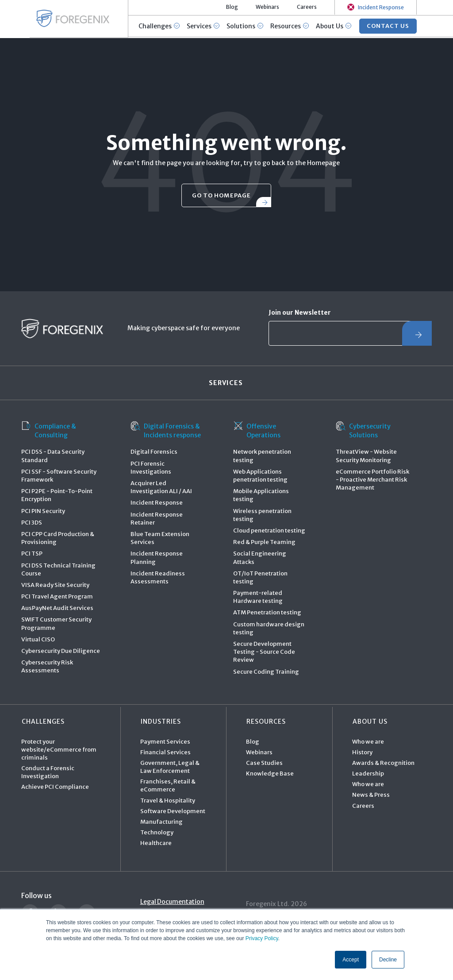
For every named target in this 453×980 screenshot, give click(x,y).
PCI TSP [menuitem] (32, 554)
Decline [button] (388, 960)
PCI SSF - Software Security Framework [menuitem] (59, 476)
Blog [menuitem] (253, 742)
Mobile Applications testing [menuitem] (261, 496)
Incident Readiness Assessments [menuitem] (158, 577)
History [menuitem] (362, 752)
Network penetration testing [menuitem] (262, 456)
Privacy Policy (262, 939)
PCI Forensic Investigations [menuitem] (151, 468)
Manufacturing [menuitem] (161, 822)
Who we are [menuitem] (368, 742)
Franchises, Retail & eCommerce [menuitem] (168, 786)
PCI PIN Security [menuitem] (43, 511)
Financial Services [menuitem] (165, 752)
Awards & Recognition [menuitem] (383, 763)
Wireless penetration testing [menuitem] (262, 515)
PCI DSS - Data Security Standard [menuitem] (53, 456)
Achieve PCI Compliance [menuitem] (55, 787)
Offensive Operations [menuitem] (257, 430)
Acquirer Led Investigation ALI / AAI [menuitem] (161, 488)
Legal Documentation (173, 902)
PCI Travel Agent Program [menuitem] (57, 597)
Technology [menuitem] (157, 833)
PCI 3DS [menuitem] (32, 523)
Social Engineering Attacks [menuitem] (260, 558)
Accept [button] (351, 960)
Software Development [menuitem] (173, 812)
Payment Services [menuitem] (165, 742)
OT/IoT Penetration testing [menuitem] (260, 577)
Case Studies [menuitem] (264, 763)
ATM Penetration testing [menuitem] (267, 613)
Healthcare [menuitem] (156, 843)
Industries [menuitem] (160, 721)
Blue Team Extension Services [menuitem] (160, 538)
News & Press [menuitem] (371, 795)
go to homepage (221, 195)
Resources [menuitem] (266, 721)
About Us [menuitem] (370, 721)
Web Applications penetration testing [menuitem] (260, 476)
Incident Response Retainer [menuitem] (157, 519)
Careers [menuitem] (363, 806)
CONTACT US (388, 26)
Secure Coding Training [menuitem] (266, 672)
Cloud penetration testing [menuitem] (269, 531)
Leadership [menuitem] (368, 774)
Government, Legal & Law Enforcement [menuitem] (170, 767)
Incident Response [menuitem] (157, 503)
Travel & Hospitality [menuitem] (168, 801)
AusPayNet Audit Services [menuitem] (57, 608)
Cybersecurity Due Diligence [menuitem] (61, 651)
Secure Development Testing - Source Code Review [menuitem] (264, 652)
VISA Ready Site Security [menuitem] (55, 585)
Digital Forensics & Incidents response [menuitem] (166, 430)
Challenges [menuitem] (43, 721)
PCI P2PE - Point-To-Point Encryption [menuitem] (57, 496)
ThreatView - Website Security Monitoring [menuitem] (366, 456)
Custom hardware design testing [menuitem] (269, 628)
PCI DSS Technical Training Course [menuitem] (58, 569)
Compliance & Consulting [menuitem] (49, 430)
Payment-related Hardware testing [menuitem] (258, 597)
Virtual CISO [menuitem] (38, 640)
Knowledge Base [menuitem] (270, 774)
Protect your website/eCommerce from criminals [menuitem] (59, 750)
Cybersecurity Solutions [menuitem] (363, 430)
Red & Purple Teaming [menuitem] (264, 542)
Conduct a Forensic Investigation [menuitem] (48, 773)
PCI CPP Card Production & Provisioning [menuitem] (58, 538)
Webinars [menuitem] (259, 752)
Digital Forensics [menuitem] (154, 452)
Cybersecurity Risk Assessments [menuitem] (47, 667)
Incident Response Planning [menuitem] (157, 558)
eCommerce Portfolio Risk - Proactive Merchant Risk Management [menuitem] (372, 480)
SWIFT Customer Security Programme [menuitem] (56, 624)
